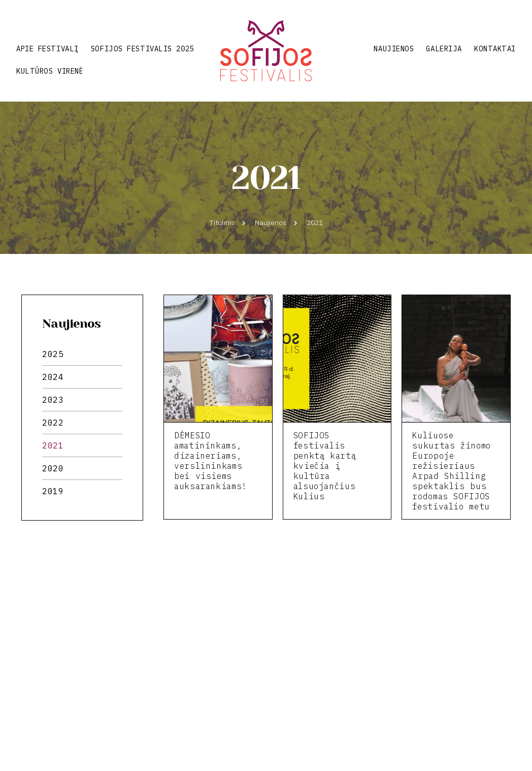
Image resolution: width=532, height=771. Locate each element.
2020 (53, 468)
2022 (53, 423)
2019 (53, 491)
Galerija (444, 49)
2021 (53, 445)
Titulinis (222, 222)
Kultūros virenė (49, 71)
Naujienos (394, 49)
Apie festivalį (47, 49)
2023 (53, 400)
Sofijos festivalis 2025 (142, 49)
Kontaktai (495, 49)
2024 (53, 377)
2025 (53, 354)
